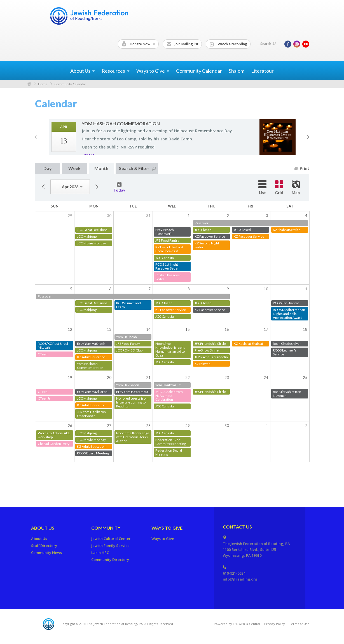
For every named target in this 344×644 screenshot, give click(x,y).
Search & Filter (137, 168)
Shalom (237, 71)
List (262, 187)
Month (101, 168)
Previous (36, 137)
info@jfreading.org (240, 579)
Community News (46, 553)
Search (268, 44)
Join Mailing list (182, 44)
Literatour (262, 71)
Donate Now (139, 44)
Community (106, 528)
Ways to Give (167, 528)
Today (119, 187)
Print (302, 168)
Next (308, 137)
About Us (43, 528)
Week (74, 168)
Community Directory (110, 560)
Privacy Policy (275, 624)
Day (48, 168)
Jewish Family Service (110, 546)
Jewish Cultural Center (111, 539)
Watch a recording (228, 44)
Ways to (153, 71)
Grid (279, 188)
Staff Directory (44, 546)
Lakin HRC (100, 553)
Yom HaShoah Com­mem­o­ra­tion (121, 123)
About (83, 71)
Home (29, 84)
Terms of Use (299, 624)
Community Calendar (199, 71)
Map (296, 188)
